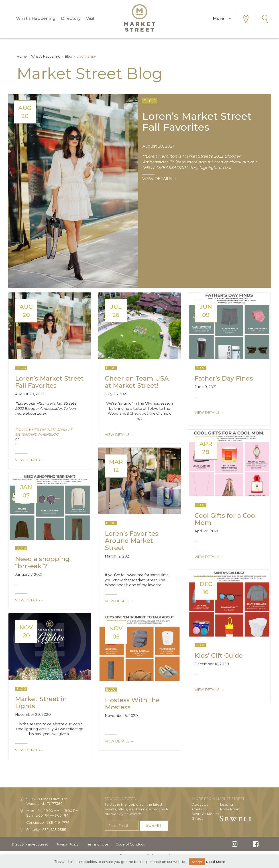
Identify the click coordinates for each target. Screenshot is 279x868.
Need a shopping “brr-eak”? (42, 562)
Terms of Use (97, 844)
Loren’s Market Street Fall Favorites (197, 121)
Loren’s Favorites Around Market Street (132, 541)
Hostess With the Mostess (132, 704)
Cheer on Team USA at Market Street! (137, 382)
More (222, 20)
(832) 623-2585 (54, 830)
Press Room (230, 809)
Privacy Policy (67, 844)
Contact (199, 809)
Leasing (226, 804)
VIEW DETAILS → (160, 179)
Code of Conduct (130, 844)
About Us (200, 804)
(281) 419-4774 (57, 822)
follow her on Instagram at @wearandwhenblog (44, 432)
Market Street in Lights (41, 702)
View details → (30, 460)
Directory (71, 20)
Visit (90, 20)
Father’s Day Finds (224, 378)
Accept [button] (197, 862)
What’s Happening (36, 20)
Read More (215, 862)
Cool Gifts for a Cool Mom (226, 519)
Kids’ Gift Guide (219, 655)
